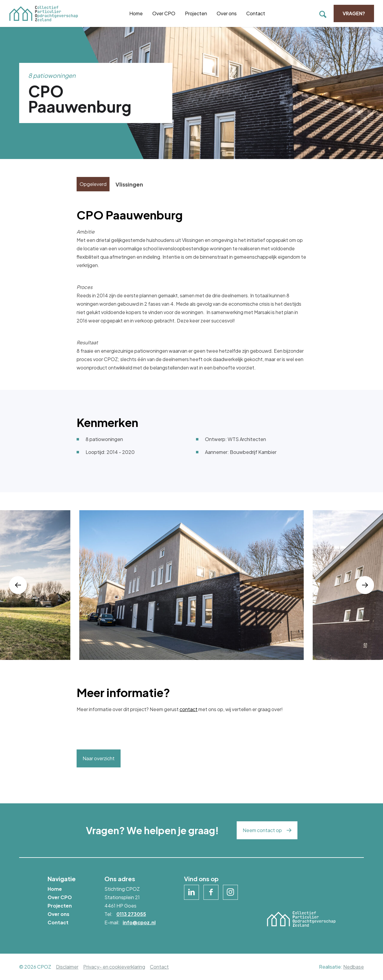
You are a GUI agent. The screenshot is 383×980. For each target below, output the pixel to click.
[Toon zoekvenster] (323, 13)
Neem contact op (262, 830)
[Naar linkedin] (191, 892)
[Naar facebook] (211, 892)
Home (136, 13)
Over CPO (164, 13)
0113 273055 (131, 914)
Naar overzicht (99, 758)
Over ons (227, 13)
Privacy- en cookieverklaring (114, 967)
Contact (256, 13)
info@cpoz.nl (139, 922)
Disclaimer (67, 967)
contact (189, 709)
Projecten (196, 13)
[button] (18, 585)
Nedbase (354, 967)
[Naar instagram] (230, 892)
